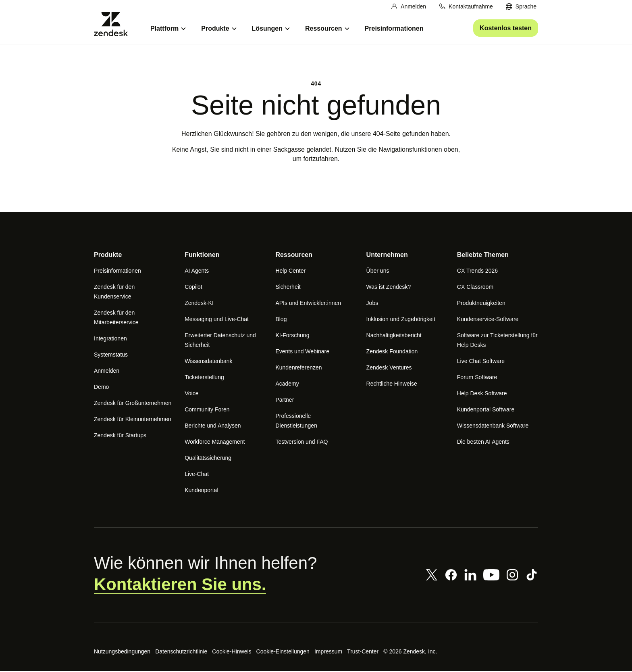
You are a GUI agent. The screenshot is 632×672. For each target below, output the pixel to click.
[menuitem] (521, 7)
